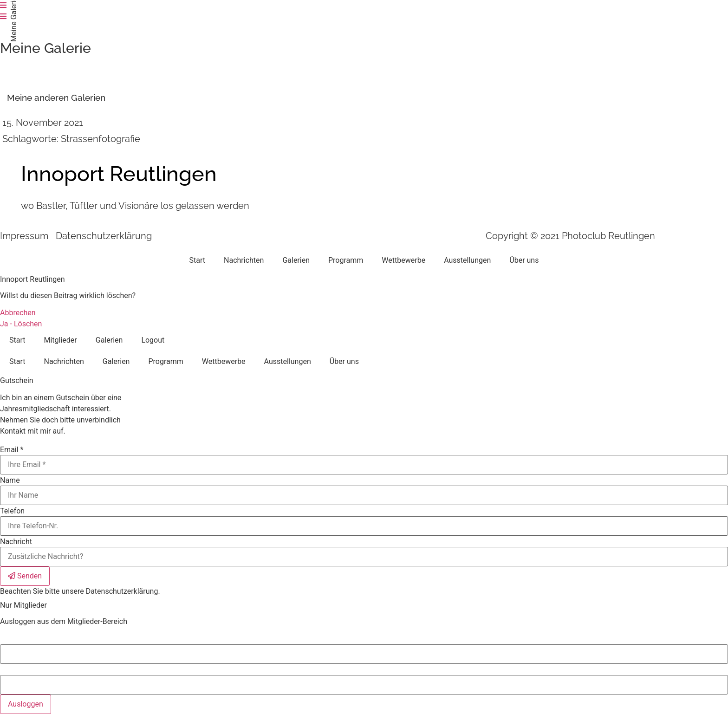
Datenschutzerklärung (104, 236)
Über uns (524, 260)
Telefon (12, 511)
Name (10, 480)
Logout (153, 340)
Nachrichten (244, 260)
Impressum (24, 236)
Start (197, 260)
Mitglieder (60, 340)
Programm (346, 260)
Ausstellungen (467, 260)
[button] (56, 97)
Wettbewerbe (403, 260)
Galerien (296, 260)
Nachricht (16, 542)
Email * (12, 450)
